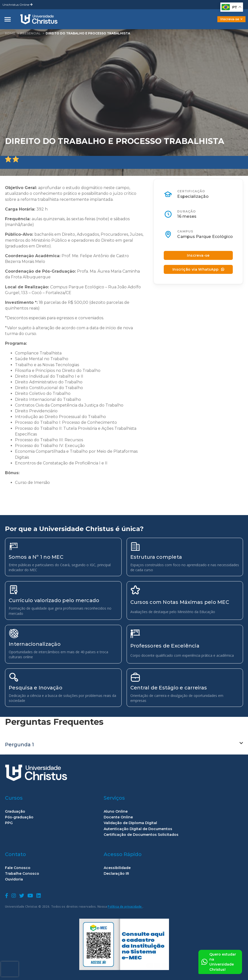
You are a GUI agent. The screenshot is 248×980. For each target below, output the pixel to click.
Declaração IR (116, 874)
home (10, 33)
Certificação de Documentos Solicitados (141, 835)
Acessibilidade (117, 868)
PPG (9, 823)
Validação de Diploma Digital (130, 823)
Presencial (30, 33)
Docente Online (118, 817)
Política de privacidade (125, 907)
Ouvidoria (14, 879)
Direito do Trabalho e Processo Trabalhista (88, 33)
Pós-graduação (19, 817)
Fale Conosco (18, 868)
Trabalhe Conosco (22, 874)
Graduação (15, 812)
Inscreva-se (231, 19)
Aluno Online (116, 812)
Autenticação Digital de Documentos (138, 829)
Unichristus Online (18, 5)
